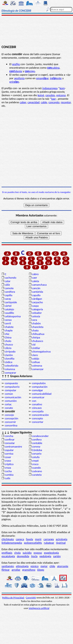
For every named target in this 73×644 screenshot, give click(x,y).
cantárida (37, 292)
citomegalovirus (41, 352)
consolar (10, 443)
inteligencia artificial (39, 608)
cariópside (11, 302)
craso (8, 461)
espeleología (51, 553)
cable (44, 102)
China (8, 337)
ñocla (34, 556)
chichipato (8, 539)
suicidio (27, 553)
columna (10, 369)
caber (23, 102)
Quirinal (61, 543)
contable (37, 443)
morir (38, 539)
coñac (8, 404)
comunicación (13, 397)
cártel (8, 306)
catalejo (9, 309)
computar (10, 390)
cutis (7, 478)
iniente (56, 78)
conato (9, 408)
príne (14, 82)
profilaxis (7, 553)
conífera (37, 439)
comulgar (37, 390)
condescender (40, 436)
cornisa (9, 454)
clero (35, 355)
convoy (36, 447)
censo (8, 320)
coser (8, 457)
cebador (37, 313)
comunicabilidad (42, 394)
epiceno (61, 95)
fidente (16, 71)
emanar (42, 78)
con (34, 401)
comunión (11, 401)
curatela (37, 475)
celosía (36, 316)
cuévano (37, 471)
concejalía (38, 411)
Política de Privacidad (13, 598)
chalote (9, 327)
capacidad (33, 102)
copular (9, 450)
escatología (8, 556)
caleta (35, 281)
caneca (20, 539)
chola (17, 553)
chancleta (38, 327)
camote (9, 288)
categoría (37, 309)
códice (8, 362)
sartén (57, 556)
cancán (36, 288)
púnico (35, 566)
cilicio (8, 348)
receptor (66, 102)
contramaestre (13, 447)
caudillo (9, 313)
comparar (10, 373)
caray (8, 299)
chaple (9, 330)
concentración (40, 415)
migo (30, 71)
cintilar (36, 348)
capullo (36, 295)
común (9, 394)
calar (7, 281)
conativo (37, 404)
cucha (8, 471)
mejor (44, 566)
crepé (35, 461)
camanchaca (39, 285)
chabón (36, 323)
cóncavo (37, 408)
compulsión (39, 383)
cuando (36, 468)
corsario (37, 454)
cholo (8, 341)
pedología (45, 556)
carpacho (37, 302)
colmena (37, 366)
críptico (9, 464)
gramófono (29, 570)
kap (54, 99)
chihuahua (38, 334)
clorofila (9, 359)
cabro (35, 274)
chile (52, 566)
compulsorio (12, 387)
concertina (11, 425)
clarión (9, 355)
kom (62, 88)
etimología (22, 566)
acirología (61, 539)
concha (9, 436)
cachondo (10, 278)
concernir (10, 422)
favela (30, 539)
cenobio (50, 95)
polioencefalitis (33, 543)
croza (8, 468)
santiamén (8, 566)
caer (34, 278)
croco (35, 464)
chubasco (37, 341)
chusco (9, 344)
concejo (9, 415)
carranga (49, 539)
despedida (23, 556)
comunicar (38, 397)
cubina (53, 68)
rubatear (49, 543)
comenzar (38, 369)
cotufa (36, 457)
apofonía (19, 78)
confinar (10, 439)
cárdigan (37, 299)
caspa (35, 306)
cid (34, 344)
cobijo (36, 359)
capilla (8, 295)
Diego (41, 570)
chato (35, 330)
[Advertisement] (36, 31)
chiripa (36, 337)
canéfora (10, 292)
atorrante (63, 566)
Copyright (31, 598)
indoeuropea (50, 88)
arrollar (16, 570)
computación (40, 387)
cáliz (7, 285)
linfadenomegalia (12, 543)
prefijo (16, 64)
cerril (8, 323)
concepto (54, 102)
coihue (36, 362)
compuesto (11, 383)
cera (34, 320)
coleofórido (11, 366)
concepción (11, 418)
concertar (38, 422)
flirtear (6, 570)
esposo (38, 553)
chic (7, 334)
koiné (41, 95)
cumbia (9, 475)
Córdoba (37, 450)
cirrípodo (10, 352)
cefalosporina (13, 316)
